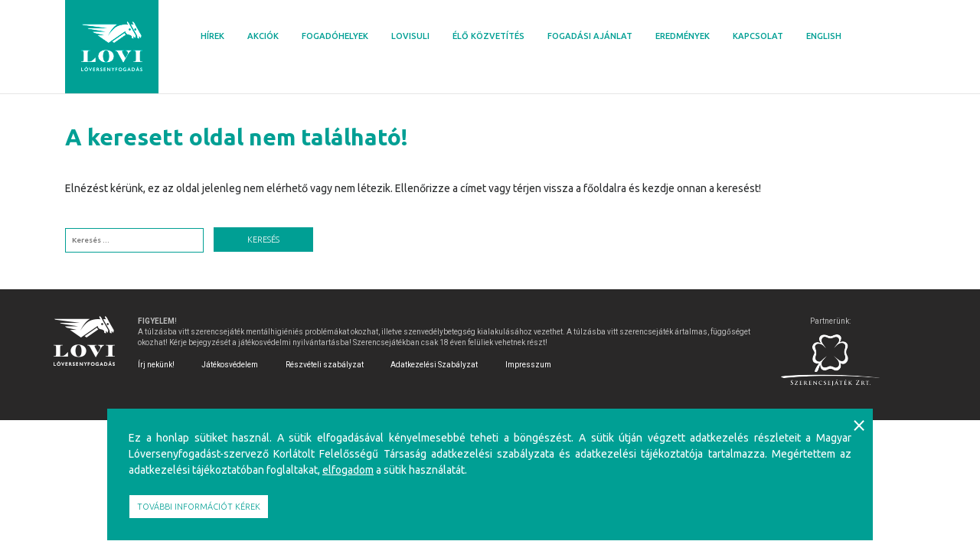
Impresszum (528, 365)
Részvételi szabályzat (325, 365)
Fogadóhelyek (335, 36)
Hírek (212, 36)
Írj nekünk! (156, 365)
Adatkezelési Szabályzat (434, 365)
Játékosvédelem (230, 365)
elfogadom (348, 470)
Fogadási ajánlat (590, 36)
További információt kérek (199, 507)
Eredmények (683, 36)
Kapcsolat (758, 36)
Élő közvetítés (488, 36)
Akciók (263, 36)
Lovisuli (410, 36)
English (824, 36)
